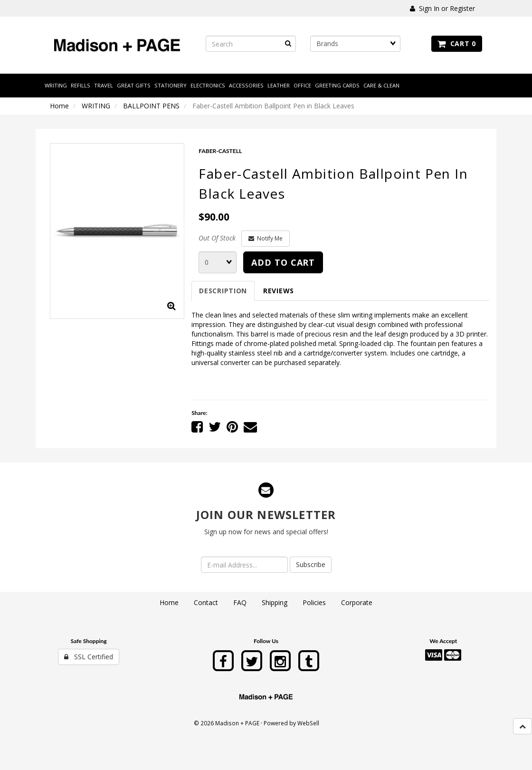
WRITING (96, 106)
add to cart (283, 262)
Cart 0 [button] (457, 43)
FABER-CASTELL (220, 151)
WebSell (308, 723)
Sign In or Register (442, 8)
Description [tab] (223, 291)
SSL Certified (89, 657)
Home (59, 106)
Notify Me (266, 238)
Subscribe (311, 564)
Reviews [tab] (279, 291)
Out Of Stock (217, 238)
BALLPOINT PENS (151, 106)
